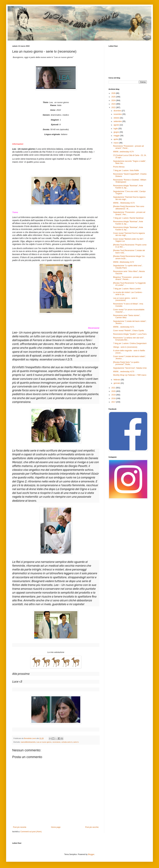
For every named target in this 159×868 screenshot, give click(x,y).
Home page (56, 827)
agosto (117, 125)
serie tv (76, 742)
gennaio (117, 383)
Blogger (91, 854)
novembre (118, 114)
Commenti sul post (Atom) (31, 832)
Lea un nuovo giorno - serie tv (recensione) (125, 299)
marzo (116, 143)
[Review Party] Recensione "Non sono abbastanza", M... (129, 207)
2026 (114, 93)
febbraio (117, 380)
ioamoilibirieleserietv (28, 742)
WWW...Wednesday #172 (124, 262)
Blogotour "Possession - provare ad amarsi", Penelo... (128, 278)
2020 (114, 391)
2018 (114, 398)
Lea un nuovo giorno (44, 742)
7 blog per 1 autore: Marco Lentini (127, 289)
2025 (114, 97)
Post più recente (20, 827)
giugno (117, 132)
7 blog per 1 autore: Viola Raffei (126, 170)
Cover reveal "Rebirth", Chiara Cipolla (128, 331)
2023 (114, 104)
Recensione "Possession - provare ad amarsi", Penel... (128, 147)
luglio (116, 129)
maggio (117, 136)
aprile (116, 139)
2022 (114, 107)
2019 (114, 395)
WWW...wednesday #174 (123, 152)
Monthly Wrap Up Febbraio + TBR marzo (130, 375)
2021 (114, 388)
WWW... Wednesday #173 (124, 203)
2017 (114, 402)
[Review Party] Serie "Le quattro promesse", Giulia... (126, 363)
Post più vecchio (92, 827)
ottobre (117, 118)
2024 (114, 100)
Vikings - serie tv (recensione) (125, 347)
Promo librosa (119, 167)
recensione (56, 742)
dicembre (118, 111)
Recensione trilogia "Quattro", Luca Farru (130, 334)
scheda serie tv (67, 742)
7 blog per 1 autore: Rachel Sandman (128, 218)
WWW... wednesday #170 (124, 372)
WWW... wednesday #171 (124, 327)
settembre (118, 121)
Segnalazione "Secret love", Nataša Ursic (130, 368)
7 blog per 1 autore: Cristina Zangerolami (130, 343)
